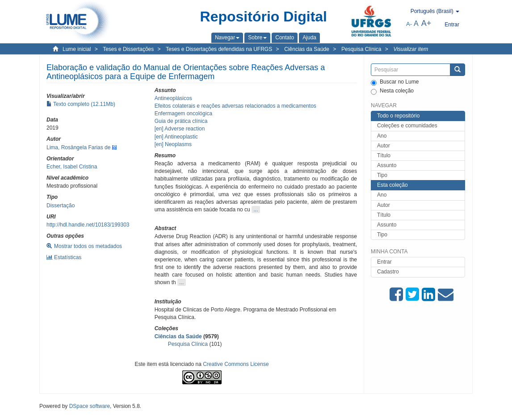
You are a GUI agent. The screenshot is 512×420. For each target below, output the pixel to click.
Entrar (384, 262)
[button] (227, 38)
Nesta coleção (392, 91)
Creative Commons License (236, 364)
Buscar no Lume (395, 82)
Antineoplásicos (173, 98)
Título (384, 155)
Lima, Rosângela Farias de (78, 147)
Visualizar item (411, 49)
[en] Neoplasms (173, 144)
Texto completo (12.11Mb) (81, 104)
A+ (426, 23)
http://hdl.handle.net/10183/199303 (88, 225)
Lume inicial (77, 49)
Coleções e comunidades (407, 126)
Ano (382, 136)
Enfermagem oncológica (183, 113)
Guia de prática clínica (181, 121)
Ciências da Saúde (307, 49)
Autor (384, 146)
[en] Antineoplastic (176, 137)
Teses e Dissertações (128, 49)
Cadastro (388, 272)
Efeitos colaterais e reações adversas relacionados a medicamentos (235, 106)
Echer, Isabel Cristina (72, 167)
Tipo (382, 175)
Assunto (387, 165)
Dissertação (61, 206)
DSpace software (90, 406)
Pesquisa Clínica (361, 49)
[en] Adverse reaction (180, 129)
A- (409, 24)
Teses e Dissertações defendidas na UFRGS (219, 49)
